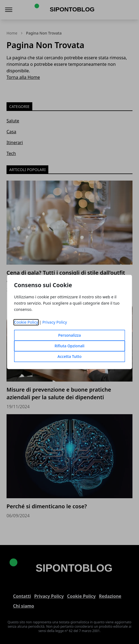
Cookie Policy (26, 322)
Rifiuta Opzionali (69, 346)
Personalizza (69, 335)
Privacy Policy (55, 322)
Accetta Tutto (70, 357)
